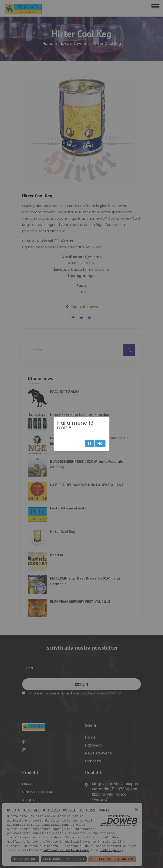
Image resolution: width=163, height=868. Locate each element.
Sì (89, 444)
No (100, 444)
